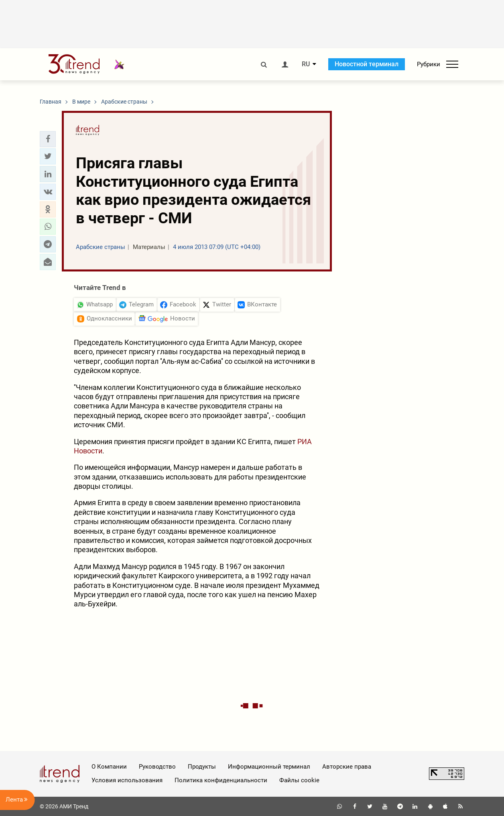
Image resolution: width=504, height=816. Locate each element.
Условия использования (127, 780)
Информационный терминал (269, 767)
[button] (48, 139)
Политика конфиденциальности (221, 780)
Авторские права (347, 767)
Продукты (202, 767)
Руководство (157, 767)
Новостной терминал (367, 64)
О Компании (109, 767)
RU (306, 64)
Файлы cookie (299, 780)
